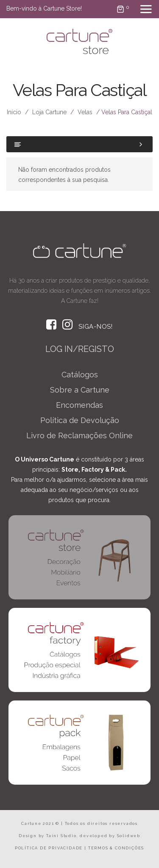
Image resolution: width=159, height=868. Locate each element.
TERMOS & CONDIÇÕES (116, 848)
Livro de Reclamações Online (79, 435)
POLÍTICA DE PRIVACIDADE (49, 848)
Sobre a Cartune (80, 390)
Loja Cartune (49, 112)
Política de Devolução (80, 420)
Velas (85, 112)
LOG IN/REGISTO (80, 349)
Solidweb (129, 836)
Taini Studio (61, 836)
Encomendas (79, 405)
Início (14, 112)
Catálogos (80, 375)
